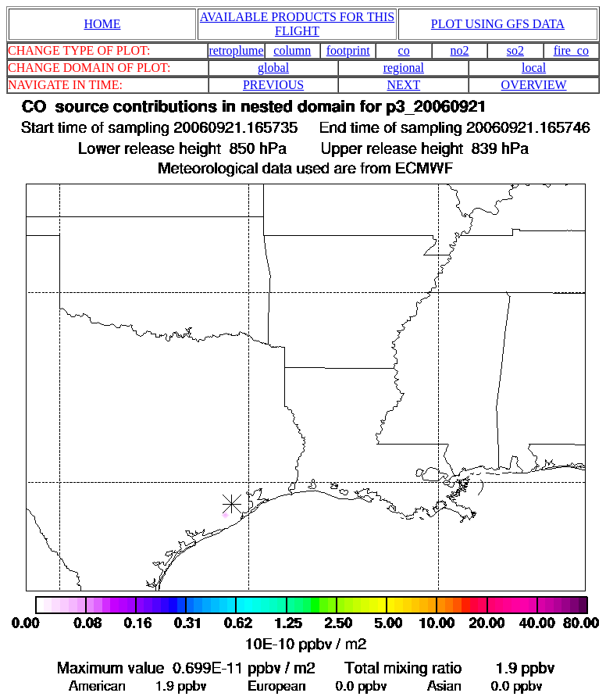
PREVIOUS (273, 85)
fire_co (571, 50)
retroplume (236, 50)
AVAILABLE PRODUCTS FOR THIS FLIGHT (297, 24)
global (273, 68)
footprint (348, 50)
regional (404, 68)
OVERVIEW (534, 85)
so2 (515, 50)
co (404, 50)
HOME (102, 24)
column (292, 50)
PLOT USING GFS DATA (498, 24)
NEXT (404, 85)
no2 (460, 50)
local (534, 68)
